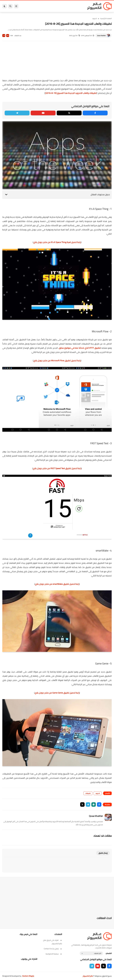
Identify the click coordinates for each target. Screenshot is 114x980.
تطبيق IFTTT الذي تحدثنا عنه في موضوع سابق (80, 348)
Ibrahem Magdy (28, 976)
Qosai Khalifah (101, 36)
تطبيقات (88, 793)
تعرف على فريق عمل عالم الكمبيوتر (53, 942)
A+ (8, 36)
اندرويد (95, 18)
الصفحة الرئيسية (106, 18)
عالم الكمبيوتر (88, 976)
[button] (99, 804)
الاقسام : (109, 953)
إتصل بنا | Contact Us (53, 949)
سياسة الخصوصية (54, 954)
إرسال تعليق (103, 853)
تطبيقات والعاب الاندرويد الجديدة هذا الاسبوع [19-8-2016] (71, 93)
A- (4, 36)
